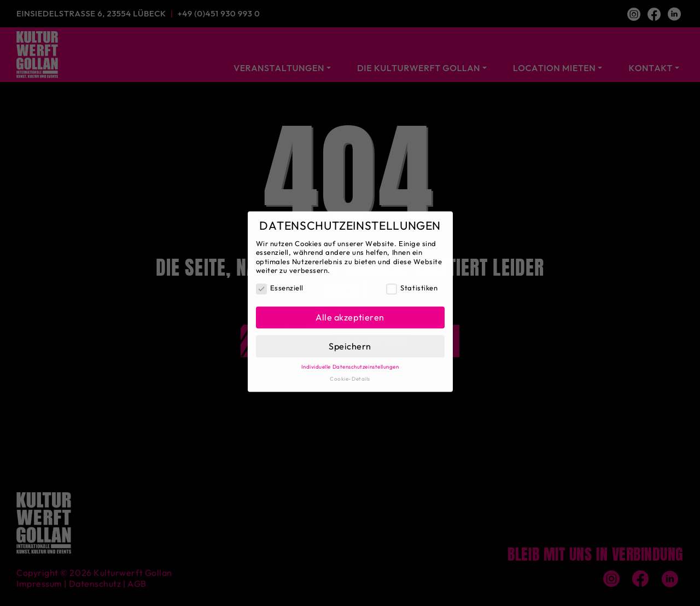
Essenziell (280, 284)
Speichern (350, 341)
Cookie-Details (350, 374)
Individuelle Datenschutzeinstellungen (350, 362)
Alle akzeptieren (350, 313)
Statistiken (412, 284)
